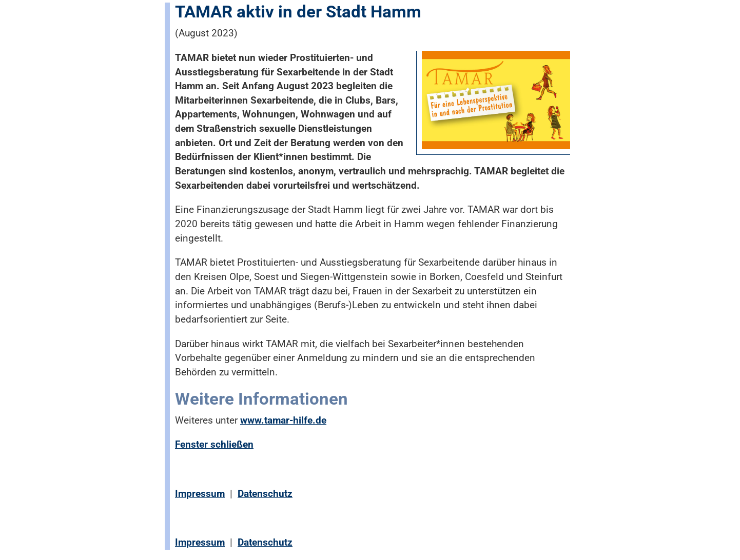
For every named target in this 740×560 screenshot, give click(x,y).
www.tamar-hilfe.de (283, 420)
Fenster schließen (214, 444)
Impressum (200, 494)
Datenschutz (265, 494)
